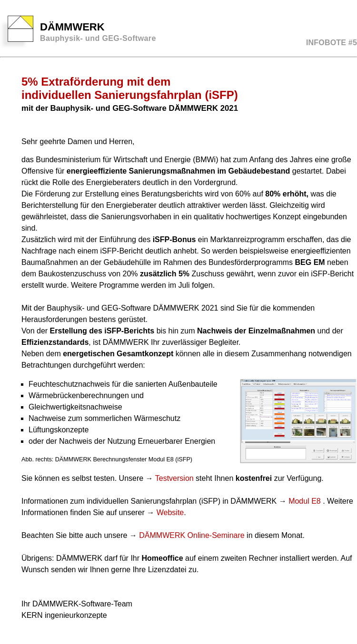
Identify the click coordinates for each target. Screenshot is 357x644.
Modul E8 (306, 501)
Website (170, 512)
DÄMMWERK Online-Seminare (192, 535)
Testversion (174, 478)
